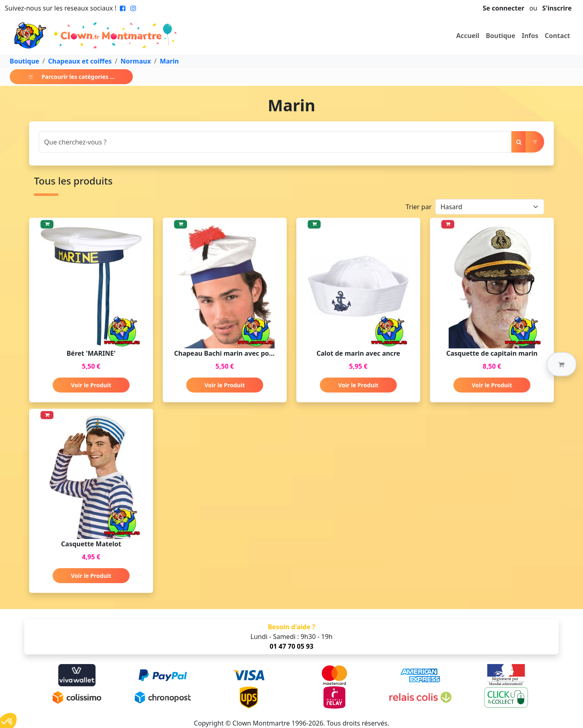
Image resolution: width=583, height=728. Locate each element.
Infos (530, 36)
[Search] (275, 142)
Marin (169, 61)
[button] (562, 364)
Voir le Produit (91, 385)
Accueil (468, 36)
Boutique (501, 36)
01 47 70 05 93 (291, 646)
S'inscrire (557, 8)
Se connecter (503, 8)
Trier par (419, 207)
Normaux (136, 61)
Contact (557, 36)
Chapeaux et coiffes (80, 61)
